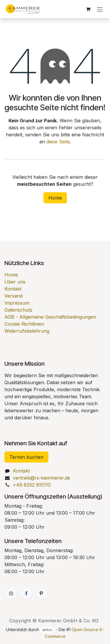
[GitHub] (41, 593)
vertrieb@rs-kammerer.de (42, 478)
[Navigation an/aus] (100, 9)
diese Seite (58, 142)
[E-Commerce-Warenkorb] (88, 9)
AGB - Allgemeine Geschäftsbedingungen (50, 317)
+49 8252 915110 (32, 485)
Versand (13, 296)
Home (55, 198)
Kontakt (13, 289)
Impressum (17, 303)
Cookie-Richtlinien (24, 324)
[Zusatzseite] (11, 593)
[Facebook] (26, 593)
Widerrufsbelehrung (27, 331)
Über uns (15, 282)
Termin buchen (26, 457)
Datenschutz (18, 310)
